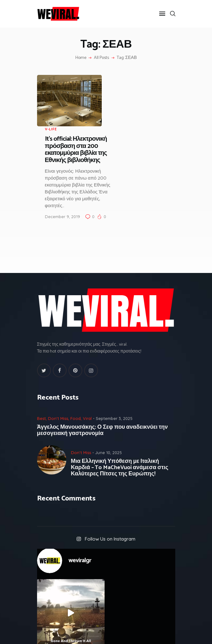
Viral (87, 367)
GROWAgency (123, 633)
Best (41, 367)
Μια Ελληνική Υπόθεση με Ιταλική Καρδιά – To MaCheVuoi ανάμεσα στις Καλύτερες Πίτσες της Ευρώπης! (120, 416)
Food (76, 367)
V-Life (114, 78)
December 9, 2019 (125, 165)
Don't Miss (58, 367)
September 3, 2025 (114, 367)
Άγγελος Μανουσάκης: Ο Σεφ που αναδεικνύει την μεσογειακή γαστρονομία (103, 379)
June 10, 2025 (109, 401)
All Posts (101, 58)
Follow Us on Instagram (110, 487)
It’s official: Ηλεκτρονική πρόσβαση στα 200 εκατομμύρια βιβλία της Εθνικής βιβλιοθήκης (139, 98)
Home (81, 58)
